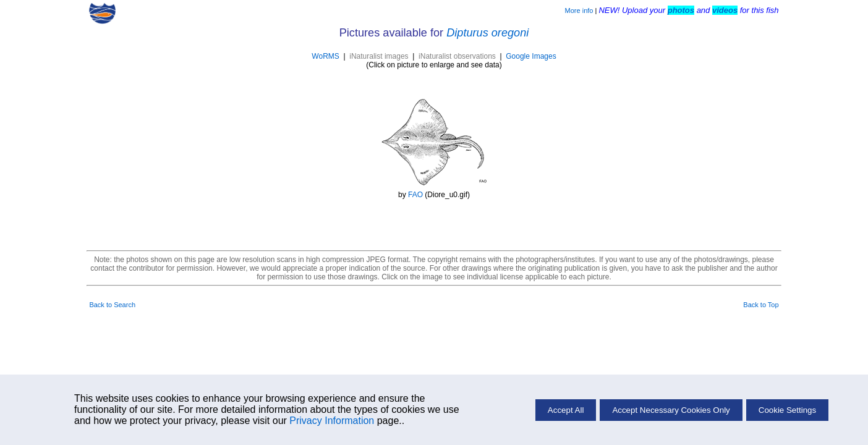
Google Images (531, 56)
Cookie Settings (787, 410)
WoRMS (325, 56)
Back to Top (761, 305)
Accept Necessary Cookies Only (671, 410)
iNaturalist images (379, 56)
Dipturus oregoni (487, 33)
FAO (415, 195)
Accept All (566, 410)
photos (681, 10)
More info (579, 11)
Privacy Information (332, 421)
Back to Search (112, 305)
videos (725, 10)
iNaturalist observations (457, 56)
